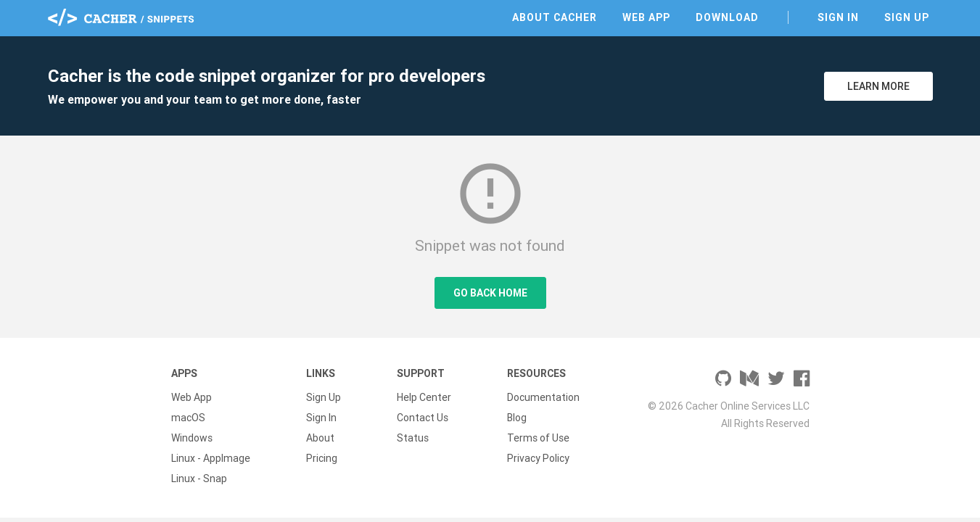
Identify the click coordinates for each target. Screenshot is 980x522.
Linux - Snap (199, 478)
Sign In (838, 17)
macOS (188, 418)
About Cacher (555, 17)
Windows (192, 438)
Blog (517, 418)
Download (727, 17)
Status (413, 438)
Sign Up (907, 17)
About (320, 438)
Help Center (424, 397)
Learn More (878, 86)
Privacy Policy (538, 458)
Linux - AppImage (211, 458)
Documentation (543, 397)
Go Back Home (490, 293)
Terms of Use (538, 438)
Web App (646, 17)
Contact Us (423, 418)
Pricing (322, 458)
